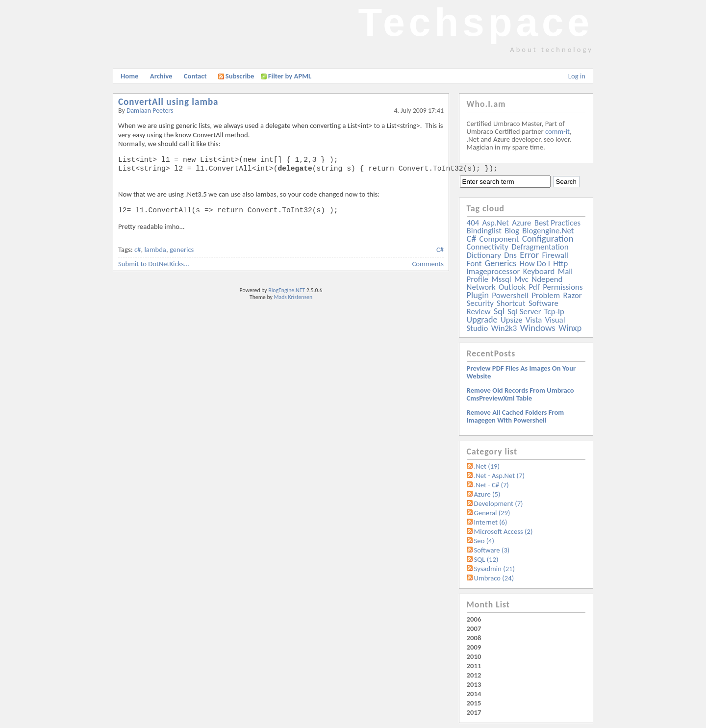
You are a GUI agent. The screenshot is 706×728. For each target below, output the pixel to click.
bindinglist (484, 231)
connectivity (488, 247)
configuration (548, 238)
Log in (577, 76)
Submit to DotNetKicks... (154, 264)
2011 (474, 666)
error (529, 255)
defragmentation (540, 247)
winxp (570, 328)
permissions (563, 287)
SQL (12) (486, 559)
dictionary (484, 255)
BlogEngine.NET (287, 290)
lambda (155, 250)
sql (499, 311)
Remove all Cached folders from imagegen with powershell (516, 416)
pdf (534, 287)
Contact (195, 76)
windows (538, 328)
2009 (474, 647)
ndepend (547, 279)
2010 (474, 656)
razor (572, 295)
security (480, 303)
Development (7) (499, 503)
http (560, 264)
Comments (428, 264)
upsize (512, 320)
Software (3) (492, 550)
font (474, 264)
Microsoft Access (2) (504, 531)
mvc (521, 279)
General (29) (492, 513)
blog (512, 231)
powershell (510, 295)
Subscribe (236, 76)
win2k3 (504, 328)
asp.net (496, 223)
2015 (474, 703)
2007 (474, 628)
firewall (555, 255)
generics (182, 250)
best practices (557, 223)
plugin (478, 295)
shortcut (511, 303)
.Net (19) (487, 466)
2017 (474, 712)
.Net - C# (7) (492, 485)
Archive (161, 76)
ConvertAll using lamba (168, 102)
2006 (474, 619)
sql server (524, 312)
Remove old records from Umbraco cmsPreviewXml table (520, 394)
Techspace (476, 22)
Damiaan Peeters (150, 111)
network (481, 287)
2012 (474, 675)
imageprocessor (493, 271)
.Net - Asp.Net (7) (499, 476)
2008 (474, 638)
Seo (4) (484, 541)
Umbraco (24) (494, 578)
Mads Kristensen (293, 297)
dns (510, 255)
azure (521, 223)
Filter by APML (290, 76)
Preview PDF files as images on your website (521, 372)
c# (138, 250)
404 (473, 223)
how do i (535, 264)
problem (546, 295)
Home (129, 76)
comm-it (557, 131)
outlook (512, 287)
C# (440, 250)
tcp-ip (554, 312)
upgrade (482, 320)
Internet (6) (491, 522)
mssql (501, 279)
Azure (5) (487, 494)
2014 (474, 694)
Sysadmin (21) (494, 569)
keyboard (539, 271)
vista (534, 320)
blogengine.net (548, 231)
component (499, 239)
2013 (474, 684)
